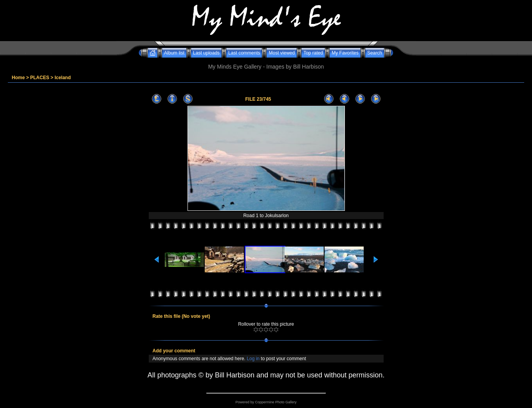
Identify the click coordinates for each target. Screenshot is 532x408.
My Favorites (345, 53)
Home (18, 78)
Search (375, 53)
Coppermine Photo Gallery (276, 402)
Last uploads (206, 53)
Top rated (313, 53)
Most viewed (282, 53)
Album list (174, 53)
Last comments (244, 53)
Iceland (62, 78)
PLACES (40, 78)
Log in (253, 359)
